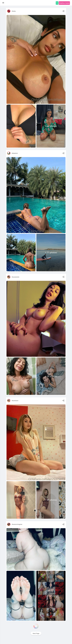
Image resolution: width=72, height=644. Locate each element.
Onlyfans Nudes (64, 3)
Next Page (36, 633)
